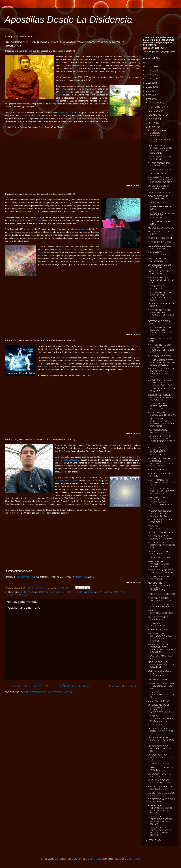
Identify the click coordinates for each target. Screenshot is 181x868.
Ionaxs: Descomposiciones (162, 695)
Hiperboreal (83, 229)
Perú (116, 592)
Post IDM (21, 595)
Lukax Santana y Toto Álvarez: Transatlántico (160, 382)
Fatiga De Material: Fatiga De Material (161, 215)
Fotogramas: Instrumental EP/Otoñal (158, 406)
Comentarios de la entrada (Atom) (48, 692)
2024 (150, 71)
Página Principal (76, 686)
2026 (150, 63)
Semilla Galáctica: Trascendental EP (161, 686)
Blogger (135, 859)
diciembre (156, 103)
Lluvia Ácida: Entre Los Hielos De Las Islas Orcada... (162, 363)
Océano (66, 92)
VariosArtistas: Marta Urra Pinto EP (161, 280)
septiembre (157, 115)
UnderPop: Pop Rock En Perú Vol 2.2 (161, 740)
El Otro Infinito (158, 701)
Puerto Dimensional (24, 577)
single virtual (62, 358)
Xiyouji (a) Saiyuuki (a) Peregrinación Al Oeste (161, 398)
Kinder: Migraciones (161, 594)
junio (153, 127)
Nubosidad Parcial (161, 228)
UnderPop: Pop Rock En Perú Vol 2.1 (161, 749)
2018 (149, 95)
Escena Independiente (70, 592)
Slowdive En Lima (160, 170)
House (91, 592)
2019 (149, 91)
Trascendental (81, 577)
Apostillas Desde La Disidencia (68, 20)
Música (107, 592)
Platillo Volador (160, 238)
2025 (150, 67)
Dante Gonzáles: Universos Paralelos (160, 673)
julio (152, 123)
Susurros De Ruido (64, 250)
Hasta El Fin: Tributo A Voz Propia (158, 564)
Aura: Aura (155, 725)
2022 (150, 79)
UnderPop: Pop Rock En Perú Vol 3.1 (161, 731)
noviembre (156, 107)
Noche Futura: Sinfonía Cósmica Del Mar (161, 665)
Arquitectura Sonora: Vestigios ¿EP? (161, 545)
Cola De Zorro (158, 203)
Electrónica (45, 592)
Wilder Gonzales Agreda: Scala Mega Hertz (160, 513)
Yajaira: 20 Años (159, 192)
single (25, 115)
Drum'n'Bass (27, 592)
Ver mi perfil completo (159, 52)
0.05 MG (37, 220)
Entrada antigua (120, 686)
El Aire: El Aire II (158, 764)
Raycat (95, 859)
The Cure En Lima (160, 242)
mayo (153, 840)
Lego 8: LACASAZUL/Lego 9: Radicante (160, 719)
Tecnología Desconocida (66, 480)
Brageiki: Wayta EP (161, 532)
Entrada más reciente (26, 686)
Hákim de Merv (156, 48)
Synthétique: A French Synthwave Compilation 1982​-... (161, 502)
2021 (149, 83)
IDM (99, 592)
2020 (150, 87)
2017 (149, 99)
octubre (155, 111)
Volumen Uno (157, 470)
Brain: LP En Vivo (159, 630)
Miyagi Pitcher (158, 680)
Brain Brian (48, 367)
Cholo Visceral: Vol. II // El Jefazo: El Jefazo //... (162, 491)
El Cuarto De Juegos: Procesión (157, 133)
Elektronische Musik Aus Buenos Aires (162, 483)
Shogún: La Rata (159, 356)
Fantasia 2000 (158, 173)
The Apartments (159, 558)
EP (66, 113)
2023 (150, 75)
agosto (154, 119)
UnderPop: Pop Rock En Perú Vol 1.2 (161, 757)
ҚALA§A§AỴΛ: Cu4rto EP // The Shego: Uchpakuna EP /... (161, 180)
